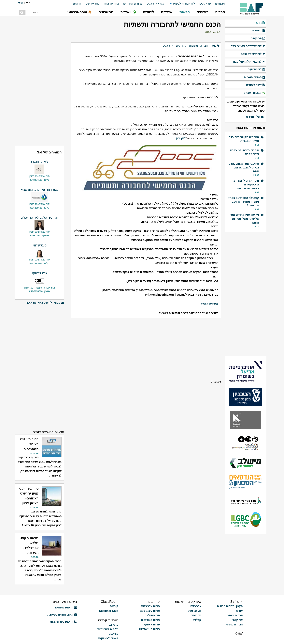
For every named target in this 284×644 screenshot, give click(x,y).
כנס (214, 46)
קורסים (114, 606)
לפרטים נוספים (209, 304)
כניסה (20, 3)
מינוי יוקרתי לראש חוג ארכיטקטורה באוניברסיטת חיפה (246, 184)
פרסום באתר (235, 615)
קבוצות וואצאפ (255, 93)
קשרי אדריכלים (155, 4)
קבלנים (197, 620)
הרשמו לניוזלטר (66, 607)
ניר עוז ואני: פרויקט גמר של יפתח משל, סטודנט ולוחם (245, 219)
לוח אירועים (92, 4)
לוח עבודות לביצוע (184, 4)
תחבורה (205, 46)
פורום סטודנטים (150, 620)
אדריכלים (168, 46)
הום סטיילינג (153, 615)
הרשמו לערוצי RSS (63, 622)
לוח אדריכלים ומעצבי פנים (248, 46)
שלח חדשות (255, 117)
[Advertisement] (146, 348)
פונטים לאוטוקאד (108, 638)
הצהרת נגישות (234, 624)
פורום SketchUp (149, 629)
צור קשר (237, 620)
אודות (239, 611)
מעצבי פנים (194, 611)
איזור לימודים (256, 85)
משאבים (114, 634)
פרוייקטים (205, 4)
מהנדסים (181, 46)
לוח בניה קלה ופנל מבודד (248, 62)
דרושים (77, 4)
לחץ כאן (181, 138)
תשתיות (193, 46)
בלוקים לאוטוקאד (108, 629)
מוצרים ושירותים (133, 4)
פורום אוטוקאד (151, 624)
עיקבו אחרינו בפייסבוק (62, 615)
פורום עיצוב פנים (150, 611)
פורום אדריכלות (150, 606)
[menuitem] (218, 4)
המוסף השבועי (255, 77)
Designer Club (109, 611)
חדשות (259, 23)
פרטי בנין (113, 625)
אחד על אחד (111, 4)
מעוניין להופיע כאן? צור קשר (45, 303)
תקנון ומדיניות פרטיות (230, 606)
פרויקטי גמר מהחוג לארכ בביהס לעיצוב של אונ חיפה (244, 167)
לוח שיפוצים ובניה (253, 54)
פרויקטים (258, 39)
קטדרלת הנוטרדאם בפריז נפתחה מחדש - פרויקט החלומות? (244, 202)
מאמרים (220, 4)
